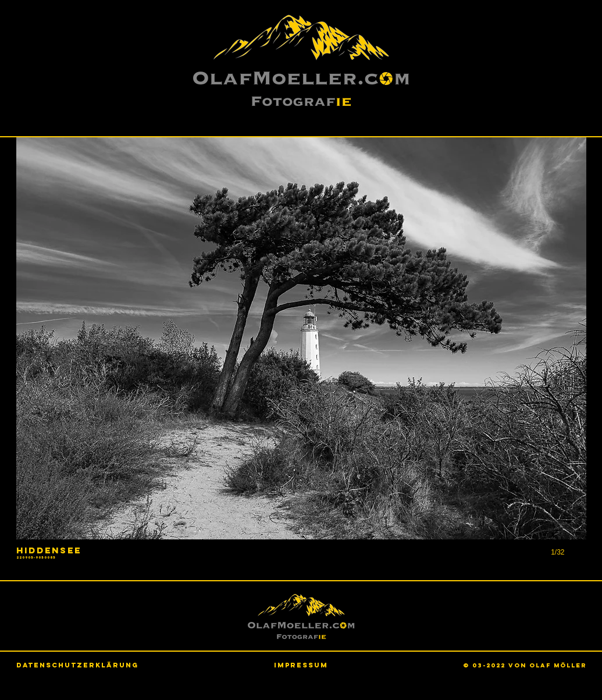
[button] (301, 359)
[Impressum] (301, 665)
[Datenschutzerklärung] (77, 665)
